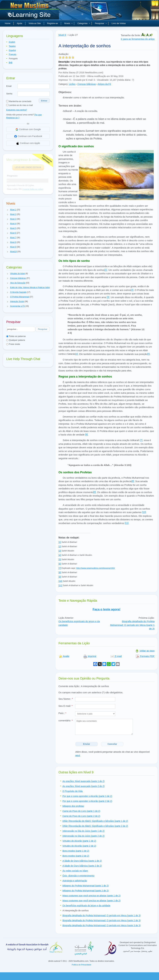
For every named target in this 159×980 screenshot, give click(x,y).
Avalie (64, 656)
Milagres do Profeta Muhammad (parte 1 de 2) (86, 886)
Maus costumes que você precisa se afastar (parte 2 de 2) (91, 901)
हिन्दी (11, 63)
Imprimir (90, 656)
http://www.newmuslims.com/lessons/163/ (96, 568)
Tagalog (12, 46)
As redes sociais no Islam (75, 871)
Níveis (68, 23)
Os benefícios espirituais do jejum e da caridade (86, 906)
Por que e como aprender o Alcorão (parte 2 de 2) (87, 801)
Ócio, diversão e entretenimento (78, 876)
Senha (9, 94)
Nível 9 (62, 35)
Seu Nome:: (66, 699)
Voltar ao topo (145, 651)
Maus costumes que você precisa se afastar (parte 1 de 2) (91, 896)
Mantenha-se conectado (19, 101)
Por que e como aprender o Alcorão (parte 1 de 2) (87, 796)
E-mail (116, 656)
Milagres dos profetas (73, 806)
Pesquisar (101, 23)
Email (9, 86)
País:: (62, 713)
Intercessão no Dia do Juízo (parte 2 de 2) (83, 836)
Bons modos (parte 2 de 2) (76, 856)
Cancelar (112, 744)
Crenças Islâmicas (87, 84)
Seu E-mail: (66, 706)
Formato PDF (145, 656)
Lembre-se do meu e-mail (20, 105)
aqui (78, 755)
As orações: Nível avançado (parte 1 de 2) (84, 781)
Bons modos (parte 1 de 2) (76, 851)
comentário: (66, 720)
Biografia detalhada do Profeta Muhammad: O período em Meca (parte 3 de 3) (102, 925)
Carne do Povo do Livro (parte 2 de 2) (81, 816)
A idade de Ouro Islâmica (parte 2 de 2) (82, 866)
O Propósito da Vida (73, 791)
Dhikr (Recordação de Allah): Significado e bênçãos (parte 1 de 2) (95, 821)
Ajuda (20, 23)
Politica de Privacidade (81, 965)
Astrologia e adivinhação (75, 881)
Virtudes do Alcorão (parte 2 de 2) (79, 846)
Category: (63, 84)
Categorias (84, 23)
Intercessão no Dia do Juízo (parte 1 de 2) (83, 831)
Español (12, 50)
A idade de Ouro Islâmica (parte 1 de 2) (82, 861)
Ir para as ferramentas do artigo (138, 39)
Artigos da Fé (104, 84)
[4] (77, 354)
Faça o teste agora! (106, 609)
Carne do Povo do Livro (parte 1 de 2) (81, 811)
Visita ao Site (35, 23)
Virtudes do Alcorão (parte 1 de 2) (79, 841)
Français (13, 54)
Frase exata (13, 344)
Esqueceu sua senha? (17, 110)
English (12, 42)
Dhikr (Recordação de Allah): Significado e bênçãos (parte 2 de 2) (95, 826)
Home (8, 23)
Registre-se (53, 23)
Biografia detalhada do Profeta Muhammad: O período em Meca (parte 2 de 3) (102, 920)
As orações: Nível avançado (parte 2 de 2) (84, 786)
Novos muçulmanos (30, 11)
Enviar (87, 744)
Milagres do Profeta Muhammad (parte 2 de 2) (86, 891)
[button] (8, 210)
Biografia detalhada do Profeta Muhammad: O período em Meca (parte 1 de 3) (132, 625)
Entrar (44, 101)
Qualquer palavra (16, 340)
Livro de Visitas (119, 23)
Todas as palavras (16, 336)
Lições (72, 84)
